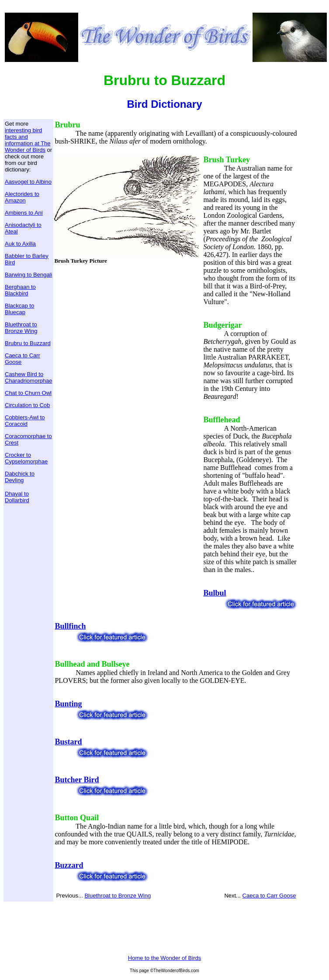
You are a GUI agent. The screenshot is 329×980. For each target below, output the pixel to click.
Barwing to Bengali (28, 275)
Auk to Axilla (20, 244)
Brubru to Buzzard (28, 343)
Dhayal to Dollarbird (17, 497)
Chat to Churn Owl (28, 393)
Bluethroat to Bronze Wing (21, 328)
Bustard (68, 742)
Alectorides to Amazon (22, 197)
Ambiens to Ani (24, 213)
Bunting (68, 704)
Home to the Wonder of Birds (164, 958)
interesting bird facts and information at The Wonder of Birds (28, 140)
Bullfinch (70, 626)
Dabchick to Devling (20, 477)
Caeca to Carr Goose (269, 896)
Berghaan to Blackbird (20, 290)
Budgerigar (222, 325)
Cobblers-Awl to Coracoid (25, 421)
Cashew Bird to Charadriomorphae (28, 377)
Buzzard (69, 865)
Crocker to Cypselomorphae (26, 458)
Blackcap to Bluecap (19, 309)
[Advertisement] (128, 331)
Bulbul (215, 593)
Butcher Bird (77, 780)
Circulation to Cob (27, 405)
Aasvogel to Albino (28, 182)
